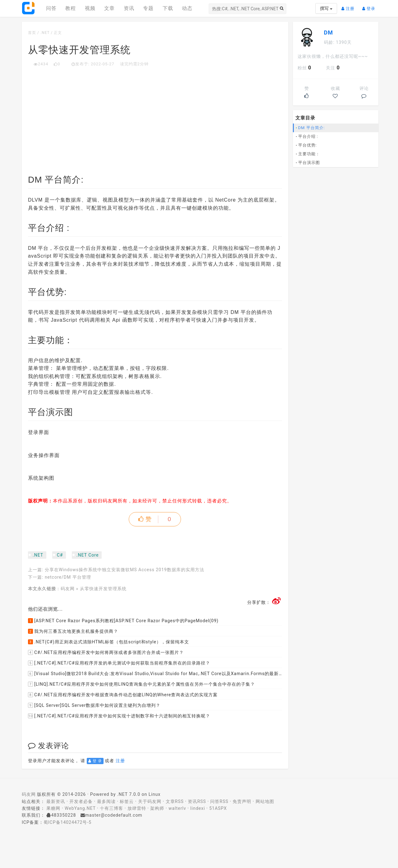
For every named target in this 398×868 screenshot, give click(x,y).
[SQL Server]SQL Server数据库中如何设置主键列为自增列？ (94, 705)
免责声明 (242, 801)
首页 (32, 33)
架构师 (157, 808)
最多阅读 (106, 801)
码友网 (68, 589)
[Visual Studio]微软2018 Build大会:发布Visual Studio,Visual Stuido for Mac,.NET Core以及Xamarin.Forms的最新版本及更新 (155, 674)
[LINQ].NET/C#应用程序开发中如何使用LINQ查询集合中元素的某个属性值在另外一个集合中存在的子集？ (141, 684)
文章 (109, 8)
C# (60, 555)
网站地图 (265, 801)
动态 (187, 8)
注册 (349, 6)
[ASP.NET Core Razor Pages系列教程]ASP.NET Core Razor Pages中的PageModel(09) (123, 621)
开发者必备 (81, 801)
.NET (45, 33)
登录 (370, 6)
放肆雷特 (137, 808)
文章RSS (175, 801)
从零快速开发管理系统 (103, 589)
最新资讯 (56, 801)
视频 (90, 8)
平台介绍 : (308, 136)
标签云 (127, 801)
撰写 (326, 8)
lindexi (198, 808)
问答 (51, 8)
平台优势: (308, 145)
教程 (71, 8)
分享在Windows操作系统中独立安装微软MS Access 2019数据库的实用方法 (125, 570)
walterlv (177, 808)
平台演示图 (309, 163)
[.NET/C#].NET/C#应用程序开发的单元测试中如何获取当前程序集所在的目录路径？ (119, 663)
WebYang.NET (80, 808)
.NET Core (88, 555)
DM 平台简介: (312, 128)
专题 (148, 8)
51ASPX (218, 808)
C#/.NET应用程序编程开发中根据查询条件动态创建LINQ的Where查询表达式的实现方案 (123, 695)
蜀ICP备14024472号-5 (67, 822)
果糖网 (53, 808)
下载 (168, 8)
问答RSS (219, 801)
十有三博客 (111, 808)
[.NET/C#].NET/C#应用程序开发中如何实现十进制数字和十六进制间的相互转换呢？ (119, 716)
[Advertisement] (155, 114)
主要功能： (309, 154)
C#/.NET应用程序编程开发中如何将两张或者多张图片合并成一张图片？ (106, 652)
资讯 (129, 8)
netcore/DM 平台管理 (68, 577)
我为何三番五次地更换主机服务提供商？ (73, 631)
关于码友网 (150, 801)
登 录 (95, 761)
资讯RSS (197, 801)
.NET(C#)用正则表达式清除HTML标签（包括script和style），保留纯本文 (109, 642)
